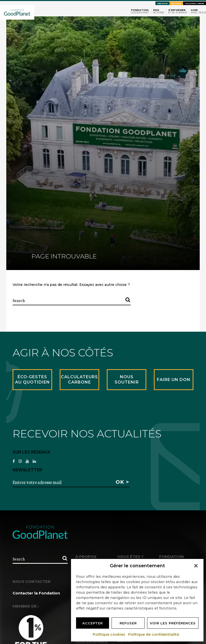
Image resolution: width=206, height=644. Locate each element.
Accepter (93, 623)
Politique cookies (109, 634)
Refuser (128, 623)
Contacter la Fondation (36, 593)
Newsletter (176, 3)
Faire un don (162, 3)
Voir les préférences (173, 623)
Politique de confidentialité (154, 634)
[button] (196, 566)
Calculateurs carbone (195, 3)
